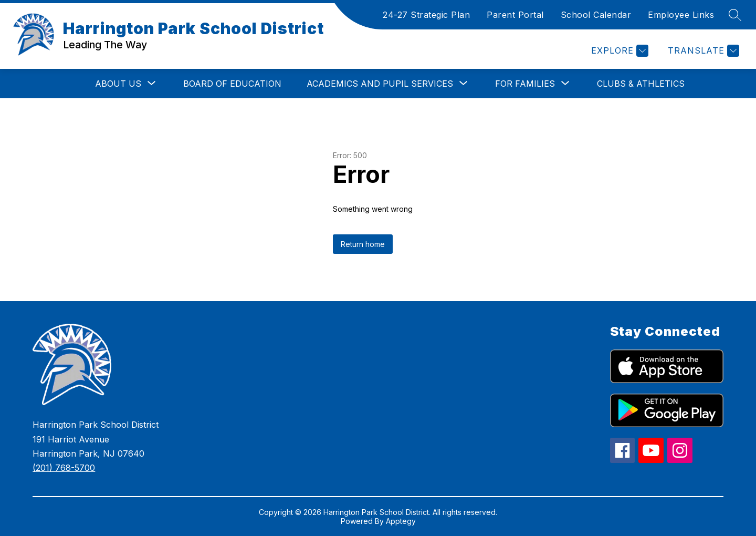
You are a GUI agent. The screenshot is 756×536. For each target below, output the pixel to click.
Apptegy (401, 521)
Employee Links (681, 15)
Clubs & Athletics (641, 84)
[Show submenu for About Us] (118, 84)
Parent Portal (515, 15)
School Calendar (596, 15)
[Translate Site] (702, 51)
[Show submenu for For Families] (525, 84)
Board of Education (232, 84)
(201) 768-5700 (64, 468)
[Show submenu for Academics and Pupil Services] (380, 84)
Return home (363, 244)
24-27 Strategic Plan (426, 15)
